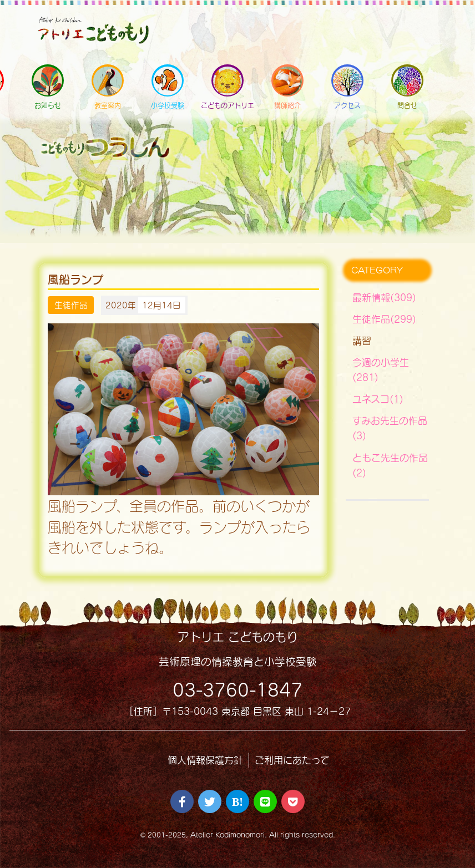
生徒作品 (71, 305)
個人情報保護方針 (205, 760)
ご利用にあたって (292, 760)
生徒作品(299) (384, 319)
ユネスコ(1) (378, 399)
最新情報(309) (384, 298)
